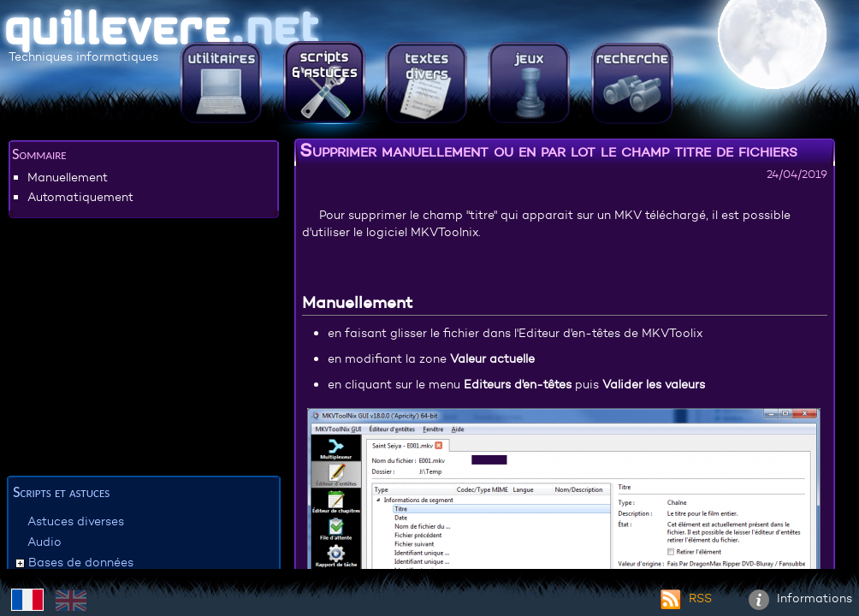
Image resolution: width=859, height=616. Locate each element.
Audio (44, 542)
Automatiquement (80, 197)
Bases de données (81, 562)
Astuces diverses (76, 521)
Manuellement (68, 177)
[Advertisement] (144, 350)
